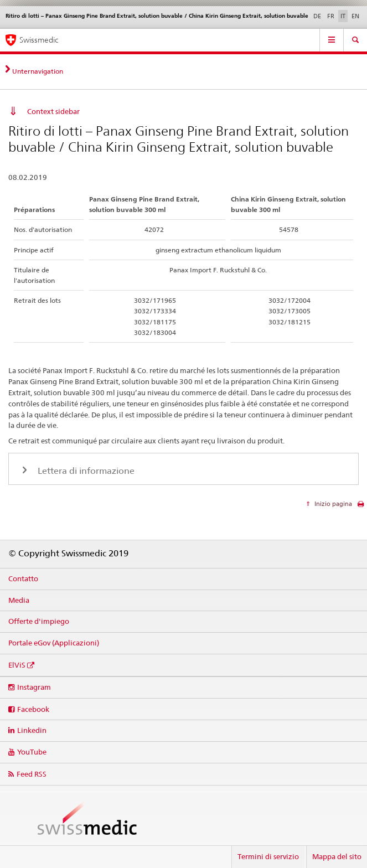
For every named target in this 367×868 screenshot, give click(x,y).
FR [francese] (331, 16)
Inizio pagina (332, 504)
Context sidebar (53, 111)
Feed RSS (32, 774)
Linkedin (32, 730)
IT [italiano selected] (343, 16)
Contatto (23, 578)
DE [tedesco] (317, 16)
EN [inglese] (355, 16)
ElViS (17, 665)
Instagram (34, 687)
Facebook (33, 709)
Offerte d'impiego (39, 621)
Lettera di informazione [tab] (85, 471)
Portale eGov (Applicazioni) (54, 643)
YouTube (32, 752)
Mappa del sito (337, 856)
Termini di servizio (268, 856)
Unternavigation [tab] (38, 71)
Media (19, 600)
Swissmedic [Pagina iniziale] (39, 40)
